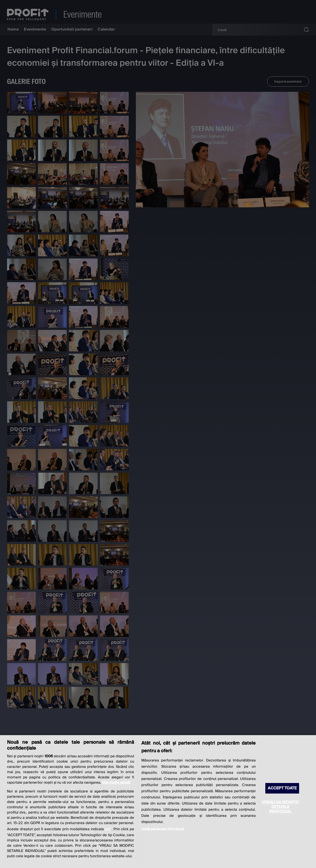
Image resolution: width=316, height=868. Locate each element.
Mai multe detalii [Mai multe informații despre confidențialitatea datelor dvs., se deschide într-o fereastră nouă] (116, 783)
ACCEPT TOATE (282, 788)
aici (108, 829)
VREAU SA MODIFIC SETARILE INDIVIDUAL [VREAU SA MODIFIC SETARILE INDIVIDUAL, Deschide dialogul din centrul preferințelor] (280, 807)
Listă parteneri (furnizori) (163, 829)
